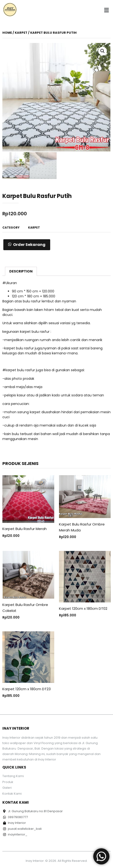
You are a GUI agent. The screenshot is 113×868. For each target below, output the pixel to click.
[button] (107, 10)
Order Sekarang (29, 245)
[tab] (21, 271)
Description (21, 271)
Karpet (21, 33)
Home (7, 33)
